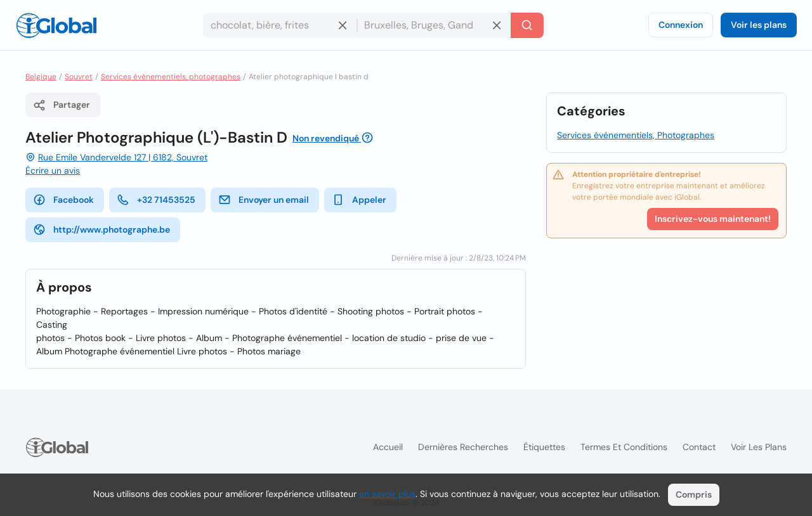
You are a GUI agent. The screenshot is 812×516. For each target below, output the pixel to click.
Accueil (388, 447)
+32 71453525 (156, 200)
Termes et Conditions (624, 447)
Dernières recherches (463, 447)
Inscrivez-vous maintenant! (713, 219)
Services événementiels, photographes (171, 77)
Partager (62, 105)
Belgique (41, 77)
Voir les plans (759, 25)
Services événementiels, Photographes (636, 135)
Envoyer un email (264, 200)
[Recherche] (527, 25)
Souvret (79, 77)
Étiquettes (544, 447)
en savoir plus (387, 494)
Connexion (681, 25)
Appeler (359, 200)
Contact (699, 447)
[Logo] (56, 25)
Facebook (63, 200)
